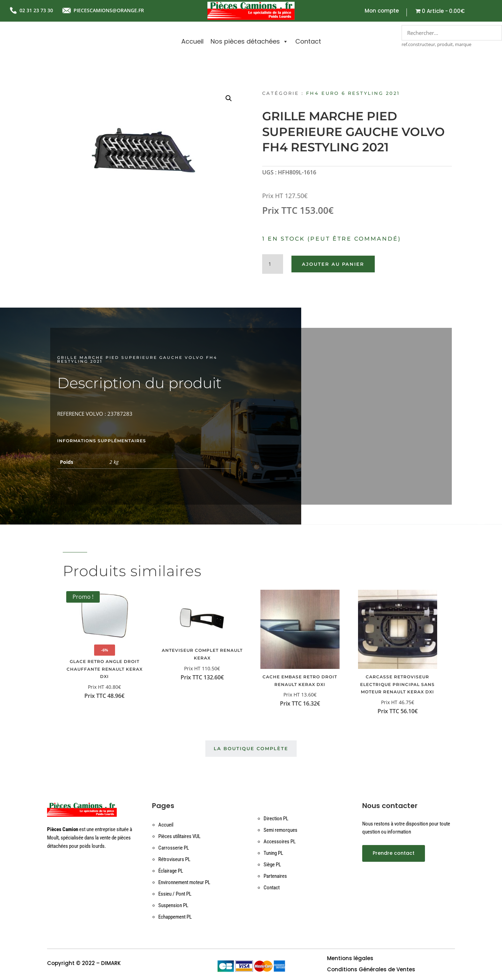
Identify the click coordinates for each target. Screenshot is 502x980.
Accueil (192, 41)
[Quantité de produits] (273, 264)
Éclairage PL (171, 871)
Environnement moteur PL (184, 882)
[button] (229, 98)
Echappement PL (175, 917)
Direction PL (276, 819)
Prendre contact (394, 853)
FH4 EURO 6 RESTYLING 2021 (353, 93)
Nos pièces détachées (249, 42)
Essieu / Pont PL (175, 894)
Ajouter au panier (333, 264)
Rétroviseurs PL (174, 859)
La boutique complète (251, 748)
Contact (308, 41)
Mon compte (382, 11)
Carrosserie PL (174, 848)
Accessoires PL (280, 842)
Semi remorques (280, 830)
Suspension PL (173, 905)
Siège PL (272, 865)
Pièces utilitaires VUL (179, 836)
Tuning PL (273, 853)
